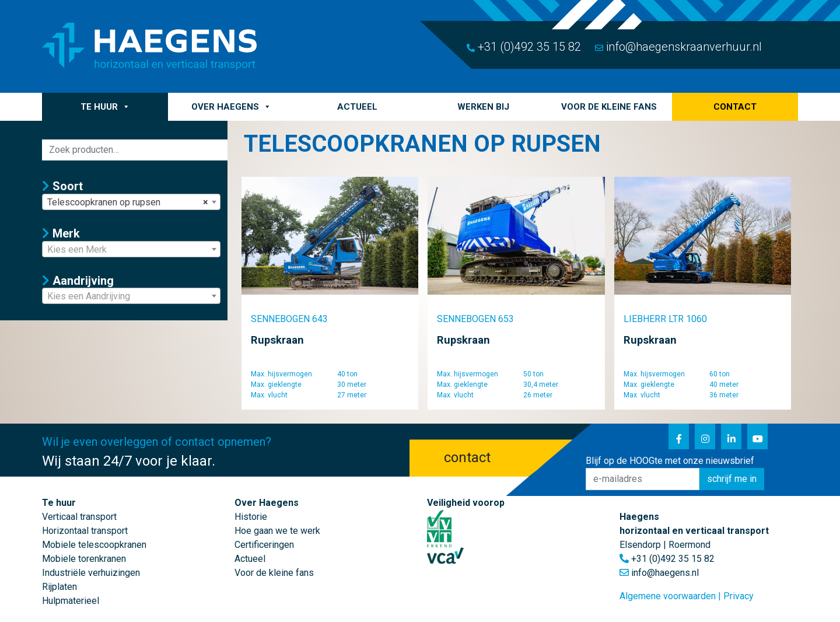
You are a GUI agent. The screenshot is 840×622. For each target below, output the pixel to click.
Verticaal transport (79, 517)
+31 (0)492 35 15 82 (524, 47)
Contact (735, 107)
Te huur (105, 107)
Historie (251, 517)
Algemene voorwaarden (668, 596)
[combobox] (131, 202)
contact (467, 457)
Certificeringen (264, 545)
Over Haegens (231, 107)
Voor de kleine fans (609, 107)
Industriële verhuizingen (91, 573)
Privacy (738, 596)
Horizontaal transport (85, 531)
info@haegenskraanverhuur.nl (678, 47)
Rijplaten (60, 587)
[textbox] (131, 250)
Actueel (357, 107)
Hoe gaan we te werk (277, 531)
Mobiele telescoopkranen (94, 545)
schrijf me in (732, 479)
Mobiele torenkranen (84, 559)
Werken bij (483, 107)
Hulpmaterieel (71, 601)
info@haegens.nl (665, 573)
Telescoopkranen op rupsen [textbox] (128, 202)
